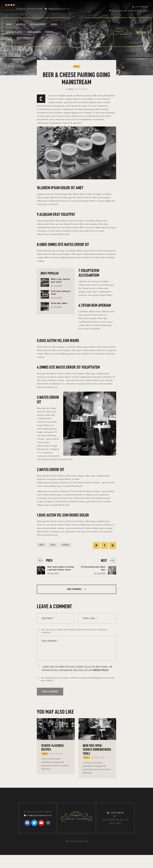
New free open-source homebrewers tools (97, 749)
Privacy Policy (101, 670)
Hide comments (75, 589)
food (53, 545)
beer (42, 545)
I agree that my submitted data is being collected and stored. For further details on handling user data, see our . (77, 669)
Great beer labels (59, 303)
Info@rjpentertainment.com (39, 815)
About (77, 66)
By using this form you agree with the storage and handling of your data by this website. (78, 679)
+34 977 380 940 (117, 813)
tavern (65, 545)
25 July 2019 (56, 286)
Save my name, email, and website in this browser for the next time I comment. (74, 631)
